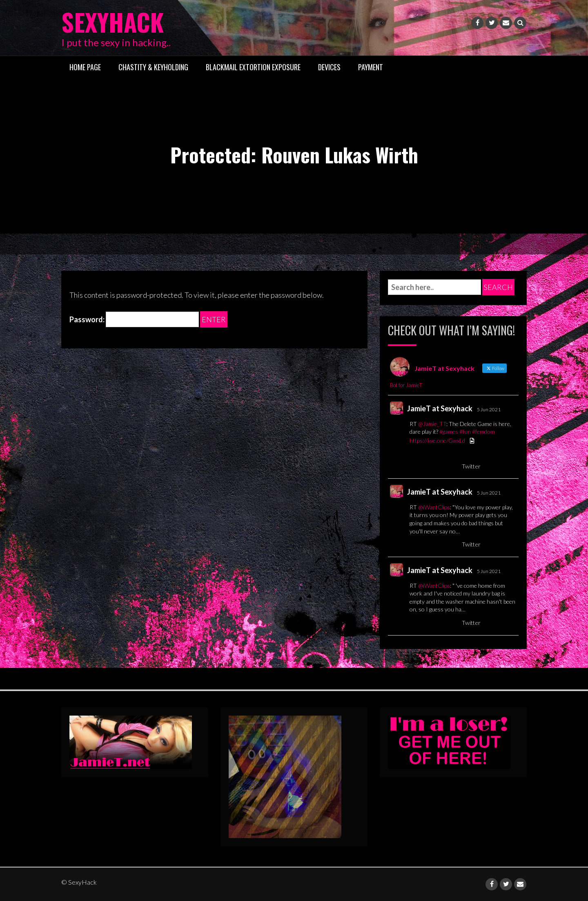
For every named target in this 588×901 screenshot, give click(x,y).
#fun (465, 432)
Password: (134, 319)
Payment (371, 67)
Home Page (85, 67)
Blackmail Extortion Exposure (253, 67)
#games (449, 432)
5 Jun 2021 (489, 409)
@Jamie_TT (432, 423)
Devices (329, 67)
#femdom (483, 432)
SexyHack (114, 21)
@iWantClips (434, 507)
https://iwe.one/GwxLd (437, 440)
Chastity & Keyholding (153, 67)
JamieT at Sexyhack (440, 408)
